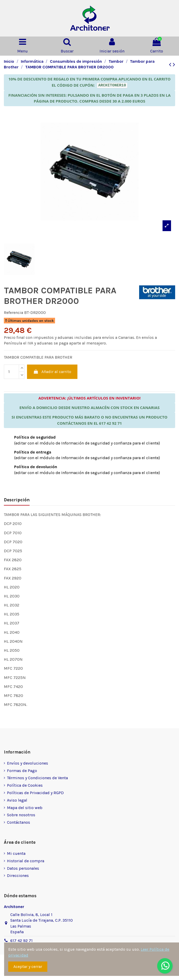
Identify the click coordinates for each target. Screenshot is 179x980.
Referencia (14, 312)
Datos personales (23, 868)
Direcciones (18, 875)
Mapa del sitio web (25, 808)
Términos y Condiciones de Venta (37, 778)
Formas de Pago (22, 771)
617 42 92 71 (21, 941)
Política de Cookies (25, 785)
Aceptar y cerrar (28, 967)
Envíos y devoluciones (28, 763)
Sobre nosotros (21, 815)
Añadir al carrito (52, 372)
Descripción (17, 500)
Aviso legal (17, 800)
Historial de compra (26, 861)
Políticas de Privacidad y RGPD (35, 793)
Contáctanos (19, 822)
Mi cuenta (16, 853)
